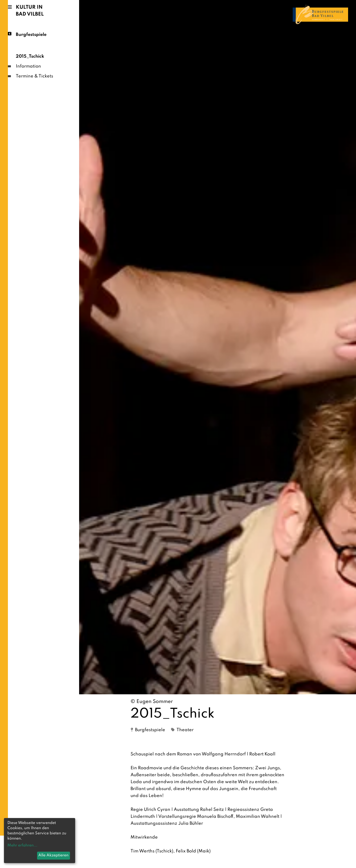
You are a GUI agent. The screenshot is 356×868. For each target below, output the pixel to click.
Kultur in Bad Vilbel (30, 11)
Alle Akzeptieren (53, 855)
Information (28, 66)
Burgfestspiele (31, 34)
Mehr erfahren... (22, 845)
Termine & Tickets (34, 76)
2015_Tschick (30, 56)
